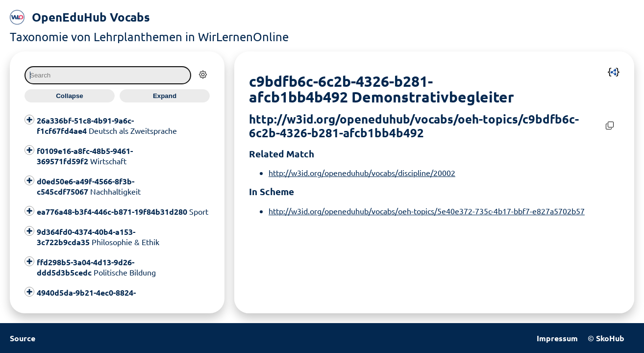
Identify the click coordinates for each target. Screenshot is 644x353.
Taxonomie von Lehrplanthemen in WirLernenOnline (149, 37)
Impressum (557, 338)
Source (23, 338)
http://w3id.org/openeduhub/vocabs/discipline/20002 (362, 173)
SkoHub (610, 338)
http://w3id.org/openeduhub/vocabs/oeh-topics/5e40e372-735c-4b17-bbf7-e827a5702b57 (427, 211)
